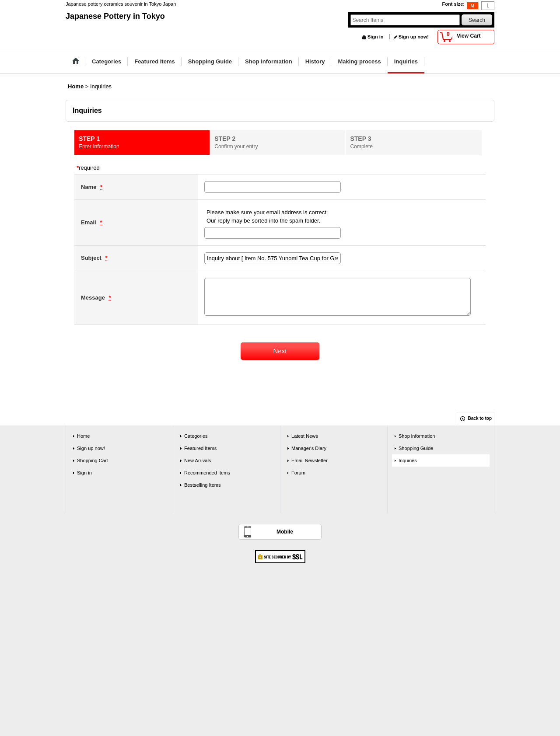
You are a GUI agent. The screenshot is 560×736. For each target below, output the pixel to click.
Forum (298, 473)
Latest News (305, 436)
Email (89, 222)
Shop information (417, 436)
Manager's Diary (309, 448)
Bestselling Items (203, 485)
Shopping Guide (416, 448)
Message (94, 298)
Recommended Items (207, 473)
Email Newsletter (310, 460)
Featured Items (200, 448)
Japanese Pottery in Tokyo (115, 16)
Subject (92, 258)
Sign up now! (414, 37)
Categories (196, 436)
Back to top (480, 418)
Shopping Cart (93, 460)
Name (89, 187)
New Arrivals (198, 460)
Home (83, 436)
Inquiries (408, 460)
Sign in (376, 37)
